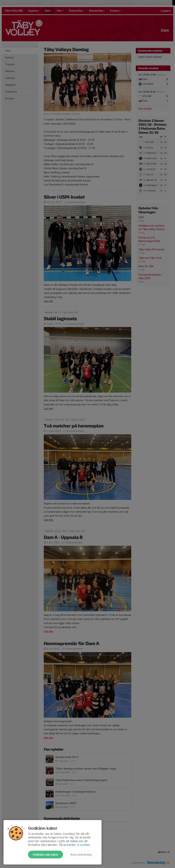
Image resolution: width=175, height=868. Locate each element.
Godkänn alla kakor (45, 855)
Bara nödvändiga (81, 855)
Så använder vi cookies (74, 845)
